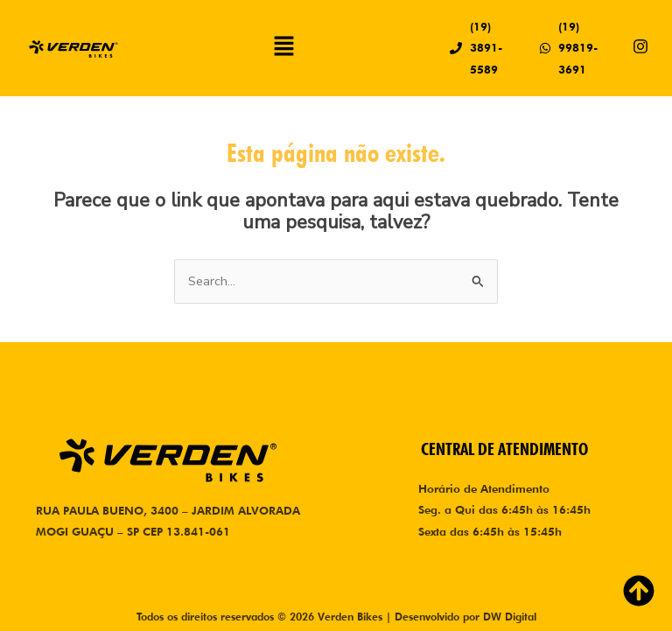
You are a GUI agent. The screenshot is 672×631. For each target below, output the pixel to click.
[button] (284, 48)
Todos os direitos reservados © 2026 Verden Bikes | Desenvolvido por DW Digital (336, 617)
